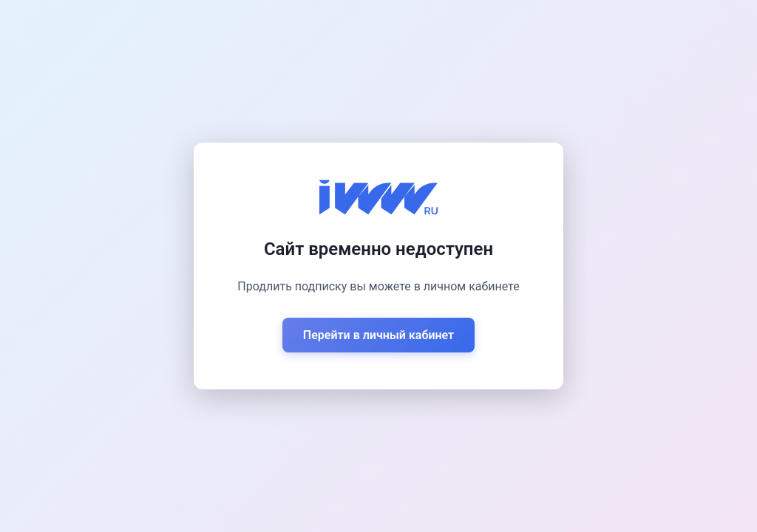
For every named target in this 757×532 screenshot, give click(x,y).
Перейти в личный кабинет (378, 335)
